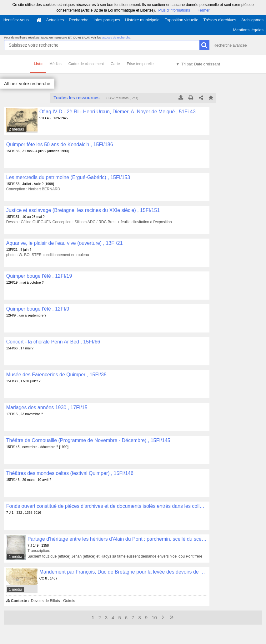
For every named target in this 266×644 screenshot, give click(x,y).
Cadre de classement (86, 64)
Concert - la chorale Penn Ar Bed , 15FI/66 (53, 342)
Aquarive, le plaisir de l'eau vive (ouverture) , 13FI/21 (65, 243)
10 (154, 618)
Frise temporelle (140, 64)
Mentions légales (248, 30)
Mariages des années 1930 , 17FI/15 (47, 407)
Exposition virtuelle (181, 20)
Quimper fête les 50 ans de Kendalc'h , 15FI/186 (60, 144)
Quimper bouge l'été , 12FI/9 (38, 309)
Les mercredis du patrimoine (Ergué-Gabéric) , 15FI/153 (68, 177)
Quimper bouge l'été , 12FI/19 (39, 276)
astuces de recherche (116, 37)
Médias (55, 64)
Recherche (79, 20)
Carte (115, 64)
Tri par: (201, 64)
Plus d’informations (174, 10)
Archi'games (252, 20)
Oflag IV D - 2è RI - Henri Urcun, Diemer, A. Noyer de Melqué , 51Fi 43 (118, 112)
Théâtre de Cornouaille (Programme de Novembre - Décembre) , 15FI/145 (88, 440)
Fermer (204, 10)
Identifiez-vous (16, 20)
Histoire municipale (142, 20)
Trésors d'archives (220, 20)
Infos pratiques (107, 20)
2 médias (16, 129)
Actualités (55, 20)
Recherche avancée (230, 45)
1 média (15, 557)
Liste (38, 64)
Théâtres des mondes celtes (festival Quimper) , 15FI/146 (70, 473)
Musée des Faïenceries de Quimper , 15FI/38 (56, 375)
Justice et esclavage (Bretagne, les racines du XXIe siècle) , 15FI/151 (83, 210)
